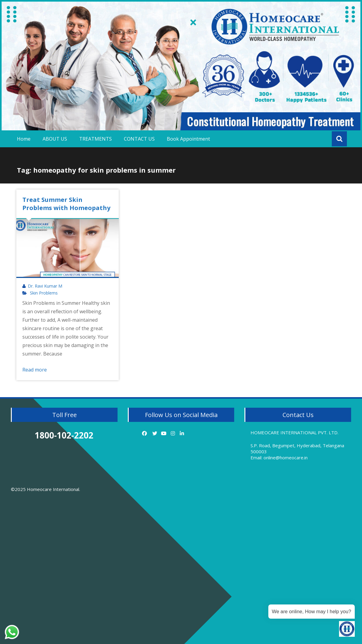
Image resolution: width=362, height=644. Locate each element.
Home (24, 139)
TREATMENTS (95, 139)
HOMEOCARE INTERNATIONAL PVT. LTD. (294, 432)
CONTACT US (139, 139)
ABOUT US (55, 139)
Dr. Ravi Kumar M (45, 286)
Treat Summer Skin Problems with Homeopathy (66, 204)
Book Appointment (188, 139)
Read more (35, 370)
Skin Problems (44, 293)
